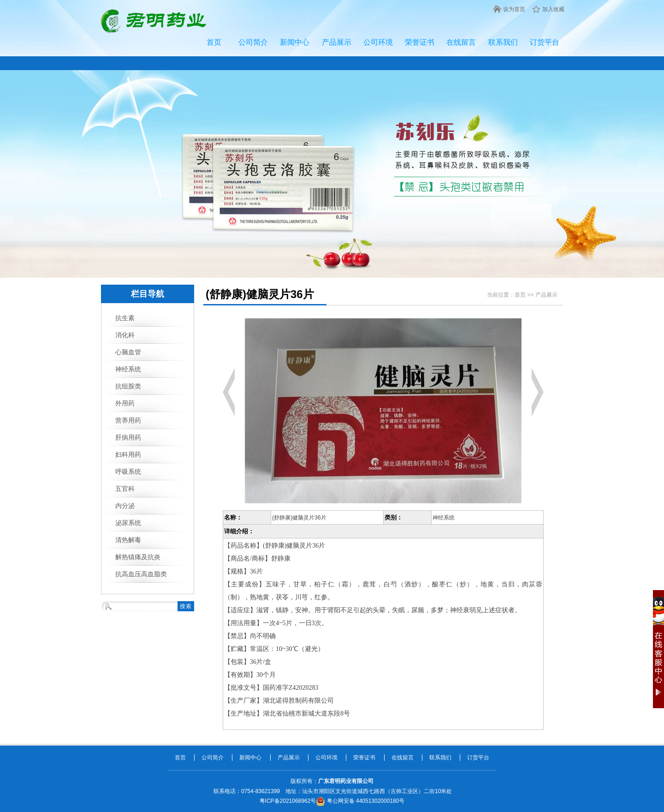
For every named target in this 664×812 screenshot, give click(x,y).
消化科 (125, 335)
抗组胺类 (128, 386)
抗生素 (125, 318)
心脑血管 (128, 352)
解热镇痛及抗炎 (138, 557)
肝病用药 (128, 437)
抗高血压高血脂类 (141, 574)
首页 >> (525, 295)
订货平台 (545, 42)
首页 (214, 42)
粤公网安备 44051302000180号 (360, 801)
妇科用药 (128, 454)
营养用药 (128, 420)
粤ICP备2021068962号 (288, 801)
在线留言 (461, 42)
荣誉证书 (420, 42)
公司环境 (378, 42)
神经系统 (128, 369)
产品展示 (337, 42)
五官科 (125, 489)
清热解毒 (128, 540)
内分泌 (125, 506)
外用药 (125, 403)
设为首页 (514, 9)
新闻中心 (295, 42)
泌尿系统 (128, 523)
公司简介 (253, 42)
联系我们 (503, 42)
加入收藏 (553, 9)
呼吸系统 (128, 472)
